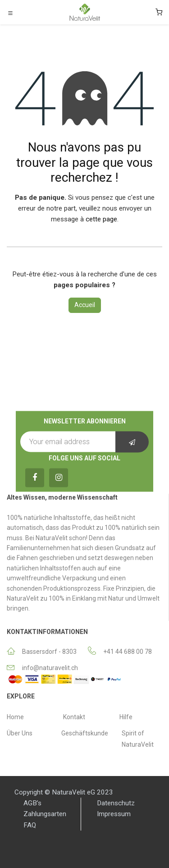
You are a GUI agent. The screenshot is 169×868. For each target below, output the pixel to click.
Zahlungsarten (45, 814)
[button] (132, 442)
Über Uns (20, 733)
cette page (101, 219)
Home (15, 717)
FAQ (30, 825)
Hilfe (126, 717)
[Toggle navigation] (10, 13)
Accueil (85, 305)
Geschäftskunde (85, 733)
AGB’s (32, 803)
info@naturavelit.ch (50, 668)
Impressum (114, 814)
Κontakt (74, 717)
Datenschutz (116, 803)
